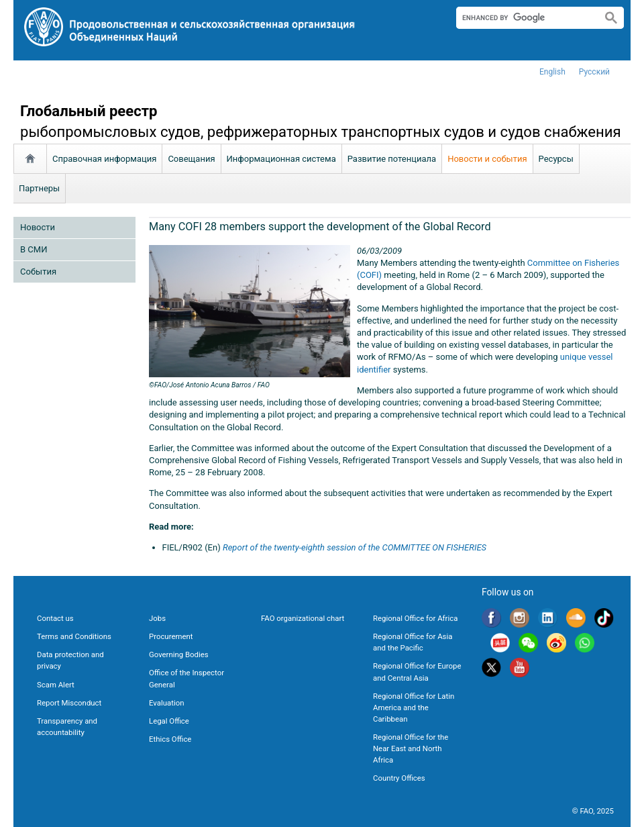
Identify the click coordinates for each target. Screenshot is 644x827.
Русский (594, 72)
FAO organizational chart (303, 618)
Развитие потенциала (392, 159)
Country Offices (399, 778)
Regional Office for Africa (415, 618)
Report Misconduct (69, 703)
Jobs (157, 618)
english (552, 72)
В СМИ (34, 249)
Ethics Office (170, 739)
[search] (524, 17)
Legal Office (169, 721)
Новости (38, 227)
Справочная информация (104, 159)
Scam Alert (56, 685)
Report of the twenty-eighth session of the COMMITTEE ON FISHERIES (355, 547)
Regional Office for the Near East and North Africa (411, 748)
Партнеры (39, 188)
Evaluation (166, 703)
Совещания (191, 159)
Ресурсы (556, 159)
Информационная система (281, 159)
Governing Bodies (179, 654)
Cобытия (38, 272)
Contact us (55, 618)
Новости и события (487, 159)
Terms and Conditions (74, 636)
